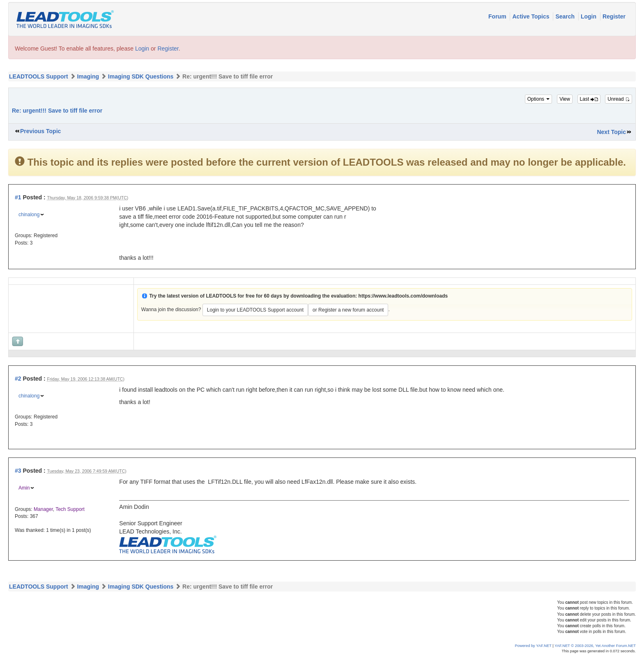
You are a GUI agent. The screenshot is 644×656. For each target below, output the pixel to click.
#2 (18, 379)
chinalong (29, 215)
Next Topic (611, 132)
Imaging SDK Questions (141, 76)
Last (589, 99)
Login (589, 16)
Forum (498, 16)
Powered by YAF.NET (533, 646)
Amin (24, 488)
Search (566, 16)
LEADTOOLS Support (39, 76)
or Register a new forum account (348, 310)
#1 (18, 197)
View (565, 99)
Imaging (88, 76)
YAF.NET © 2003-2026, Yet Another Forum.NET (595, 646)
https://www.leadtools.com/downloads (403, 296)
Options (539, 99)
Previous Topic (40, 131)
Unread (619, 99)
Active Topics (531, 16)
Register (614, 16)
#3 (18, 471)
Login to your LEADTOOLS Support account (255, 310)
